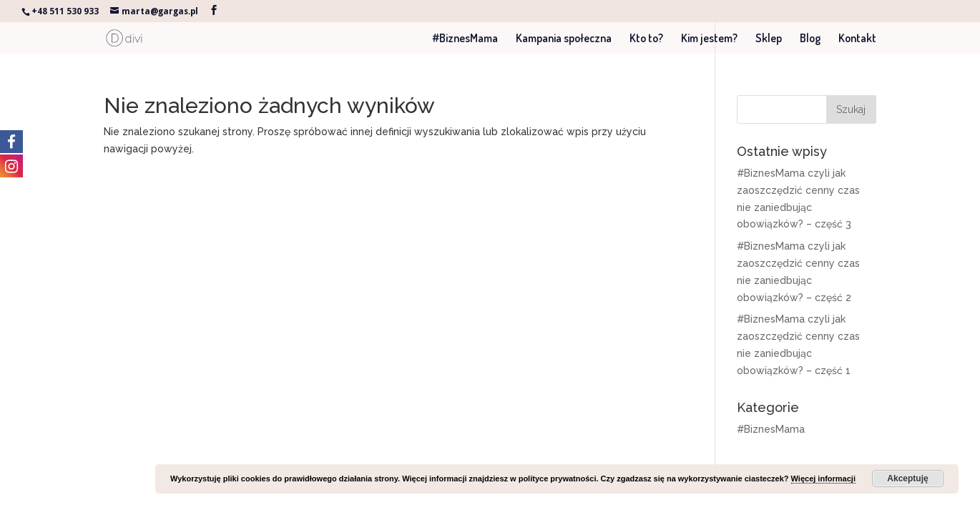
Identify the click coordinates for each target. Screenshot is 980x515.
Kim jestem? (709, 39)
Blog (810, 39)
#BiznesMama (465, 39)
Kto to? (646, 39)
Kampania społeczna (564, 39)
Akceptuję (907, 479)
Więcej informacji (823, 479)
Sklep (769, 39)
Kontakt (857, 39)
